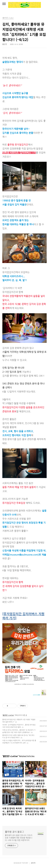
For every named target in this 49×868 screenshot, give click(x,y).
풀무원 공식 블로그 (15, 832)
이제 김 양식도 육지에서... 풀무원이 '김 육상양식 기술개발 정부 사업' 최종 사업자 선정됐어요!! (19, 731)
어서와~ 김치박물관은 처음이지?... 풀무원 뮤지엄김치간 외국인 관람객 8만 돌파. (19, 726)
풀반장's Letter (8, 715)
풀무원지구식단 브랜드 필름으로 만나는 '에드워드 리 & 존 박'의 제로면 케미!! (18, 736)
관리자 (33, 863)
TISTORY (25, 863)
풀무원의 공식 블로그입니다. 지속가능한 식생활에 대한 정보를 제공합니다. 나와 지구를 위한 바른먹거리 (19, 838)
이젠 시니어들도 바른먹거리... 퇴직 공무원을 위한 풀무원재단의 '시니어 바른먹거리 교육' (19, 742)
